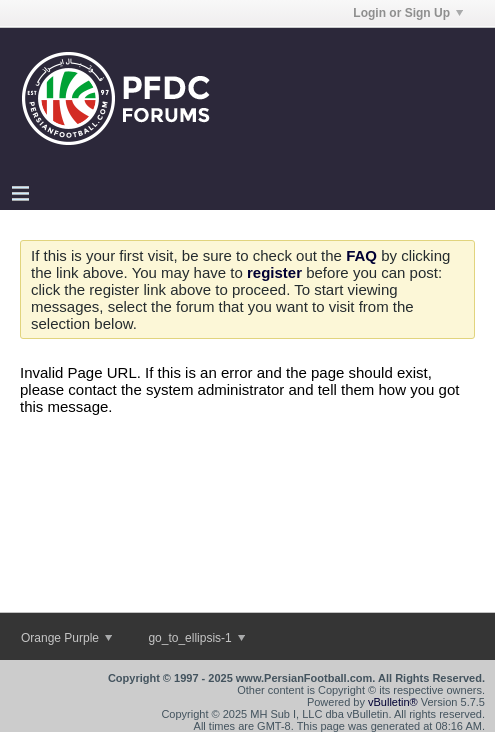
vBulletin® (393, 702)
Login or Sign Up (408, 13)
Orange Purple (66, 638)
